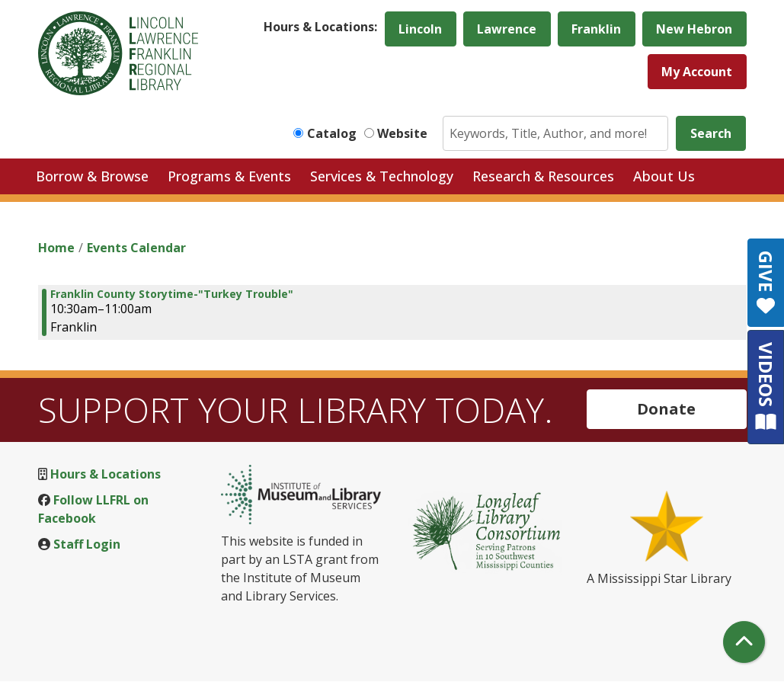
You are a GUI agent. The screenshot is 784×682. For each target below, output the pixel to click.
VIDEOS (766, 387)
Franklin (596, 29)
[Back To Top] (744, 642)
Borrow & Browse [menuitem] (92, 176)
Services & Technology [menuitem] (382, 176)
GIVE (766, 283)
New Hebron (694, 29)
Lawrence (507, 29)
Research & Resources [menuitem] (543, 176)
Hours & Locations (106, 474)
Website (402, 133)
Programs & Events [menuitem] (229, 176)
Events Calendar (136, 248)
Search (711, 133)
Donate (666, 409)
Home (56, 248)
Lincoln (420, 29)
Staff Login (87, 544)
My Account (697, 72)
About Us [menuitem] (664, 176)
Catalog (332, 133)
